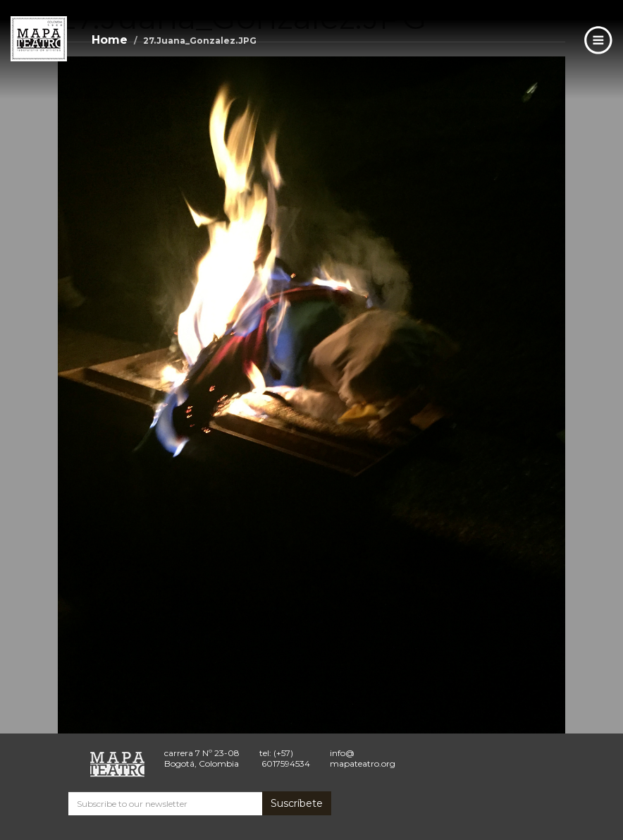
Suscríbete (297, 803)
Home (110, 40)
